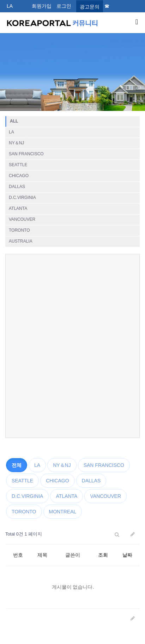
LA (10, 6)
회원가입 (42, 6)
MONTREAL (63, 512)
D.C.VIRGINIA (22, 198)
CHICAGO (19, 176)
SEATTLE (18, 165)
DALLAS (17, 187)
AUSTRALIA (21, 241)
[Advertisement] (73, 346)
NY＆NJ (16, 143)
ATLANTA (18, 208)
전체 (17, 465)
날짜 (127, 555)
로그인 (64, 6)
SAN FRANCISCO (26, 154)
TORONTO (19, 230)
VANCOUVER (22, 219)
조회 (103, 555)
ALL (14, 121)
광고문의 (90, 7)
